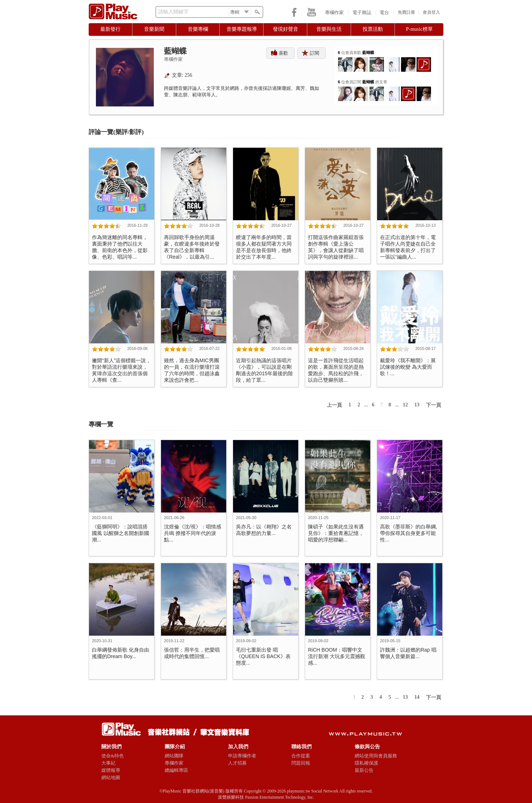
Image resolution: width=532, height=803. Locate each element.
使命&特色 (113, 756)
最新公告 (364, 770)
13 (417, 405)
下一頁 (434, 405)
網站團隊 (174, 756)
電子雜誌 (362, 12)
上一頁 (334, 405)
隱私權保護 (366, 763)
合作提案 (301, 756)
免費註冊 (406, 12)
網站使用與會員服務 (376, 756)
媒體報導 (111, 770)
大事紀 (108, 763)
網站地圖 (111, 777)
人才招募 (237, 763)
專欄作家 (334, 12)
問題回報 (301, 763)
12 (405, 405)
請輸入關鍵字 (173, 12)
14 (417, 697)
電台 (384, 12)
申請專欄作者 (242, 756)
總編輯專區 (176, 770)
